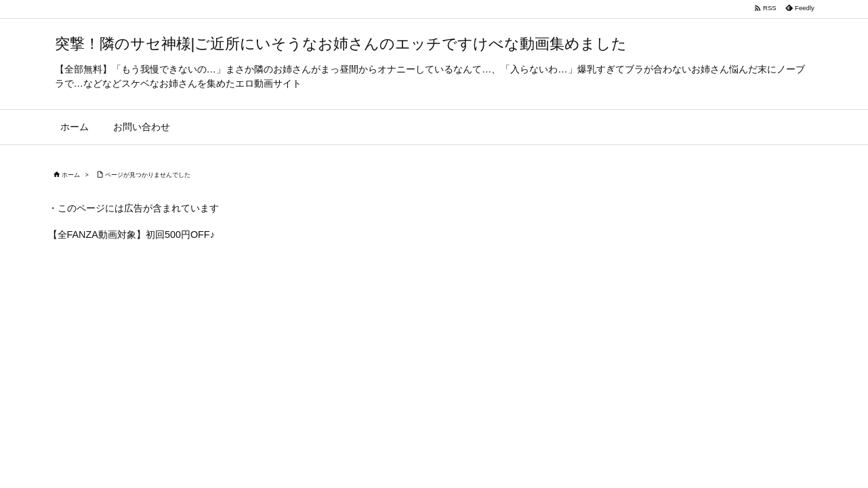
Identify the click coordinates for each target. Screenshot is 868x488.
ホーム (71, 175)
